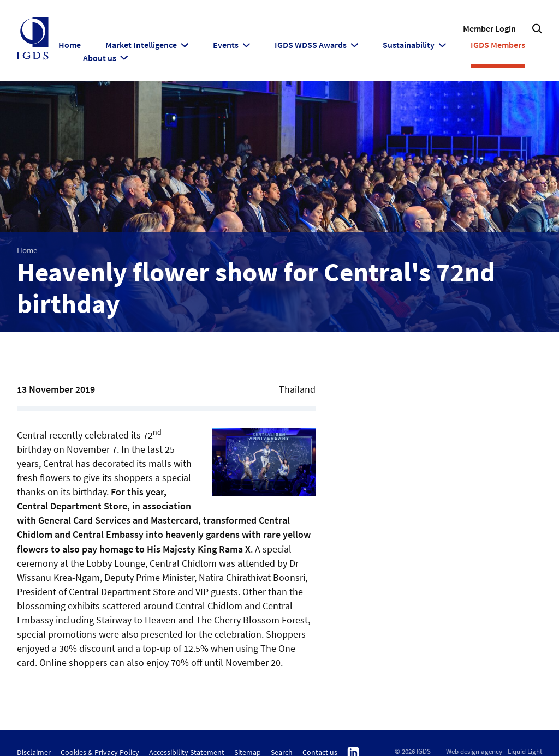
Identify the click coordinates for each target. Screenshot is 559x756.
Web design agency (474, 751)
